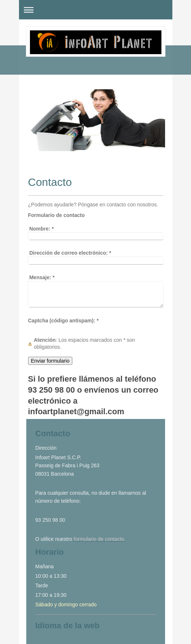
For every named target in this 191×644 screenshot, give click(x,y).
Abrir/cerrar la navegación (96, 10)
